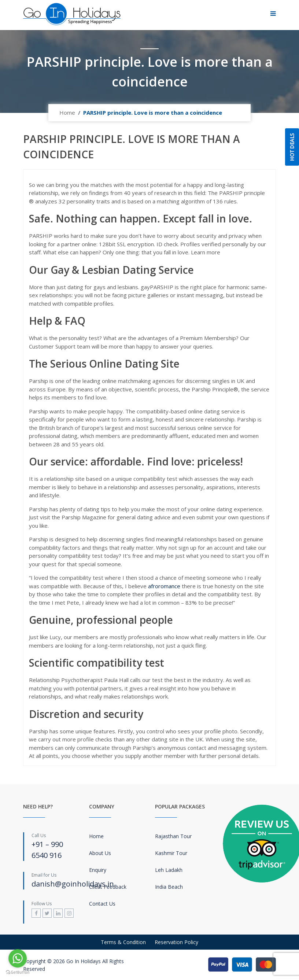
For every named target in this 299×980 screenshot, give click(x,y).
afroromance (164, 586)
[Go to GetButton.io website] (18, 972)
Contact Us (102, 904)
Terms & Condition (123, 942)
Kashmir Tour (171, 853)
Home (67, 113)
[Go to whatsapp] (18, 958)
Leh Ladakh (169, 870)
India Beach (169, 887)
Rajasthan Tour (173, 836)
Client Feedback (108, 887)
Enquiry (98, 870)
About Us (100, 853)
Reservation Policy (176, 942)
